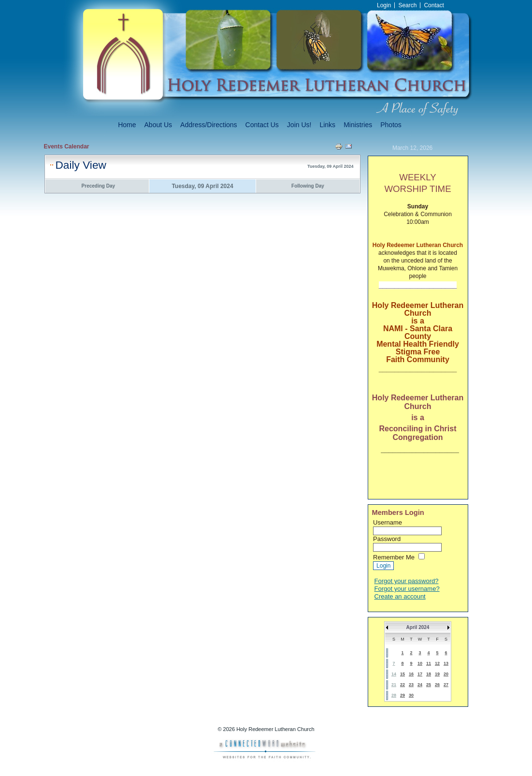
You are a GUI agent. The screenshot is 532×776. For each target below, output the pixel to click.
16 (411, 674)
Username (388, 522)
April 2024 (418, 627)
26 (437, 685)
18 (429, 674)
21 (394, 685)
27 (446, 685)
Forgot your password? (407, 581)
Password (387, 539)
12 (437, 663)
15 (403, 674)
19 (437, 674)
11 (429, 663)
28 (394, 695)
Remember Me (394, 557)
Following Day (308, 186)
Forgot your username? (407, 589)
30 (411, 695)
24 (420, 685)
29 (403, 695)
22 (403, 685)
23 (411, 685)
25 (429, 685)
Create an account (400, 596)
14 (394, 674)
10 (420, 663)
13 (446, 663)
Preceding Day (98, 186)
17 (420, 674)
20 (446, 674)
